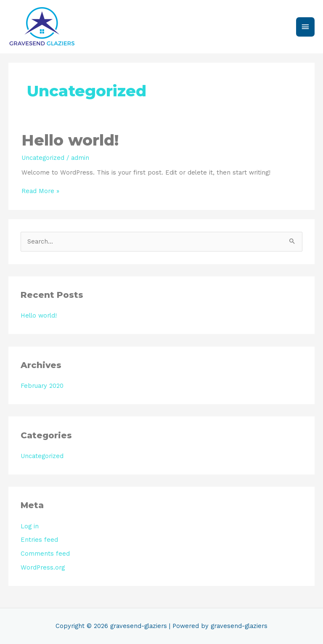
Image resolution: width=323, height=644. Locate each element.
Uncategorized (43, 158)
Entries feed (39, 540)
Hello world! (70, 140)
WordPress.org (43, 567)
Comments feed (45, 554)
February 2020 (42, 386)
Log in (30, 526)
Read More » (40, 191)
